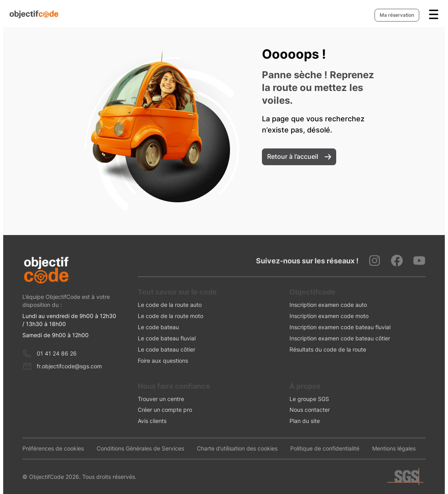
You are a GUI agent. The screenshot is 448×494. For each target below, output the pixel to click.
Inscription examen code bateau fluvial (340, 327)
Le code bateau (158, 327)
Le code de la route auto (170, 305)
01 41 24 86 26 (57, 353)
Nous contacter (310, 410)
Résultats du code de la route (328, 349)
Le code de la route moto (170, 316)
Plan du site (305, 421)
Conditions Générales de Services (140, 448)
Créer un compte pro (165, 410)
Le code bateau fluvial (167, 338)
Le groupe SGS (309, 399)
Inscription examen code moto (329, 316)
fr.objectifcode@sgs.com (69, 366)
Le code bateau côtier (167, 349)
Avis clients (152, 421)
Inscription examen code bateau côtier (340, 338)
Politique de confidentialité (325, 448)
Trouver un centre (161, 399)
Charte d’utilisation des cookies (237, 448)
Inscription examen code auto (328, 305)
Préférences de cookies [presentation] (53, 448)
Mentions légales (394, 448)
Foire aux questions (163, 361)
